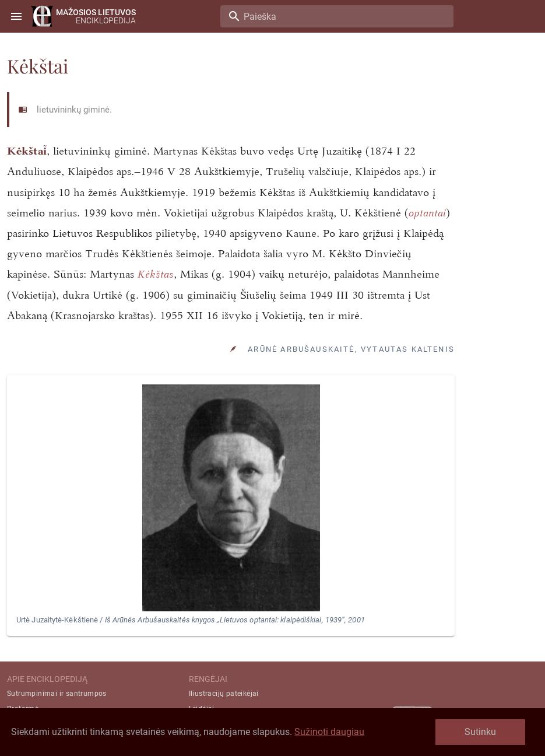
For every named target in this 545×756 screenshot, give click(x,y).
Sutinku (480, 732)
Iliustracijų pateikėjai (224, 694)
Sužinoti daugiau (329, 732)
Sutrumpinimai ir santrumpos (57, 694)
